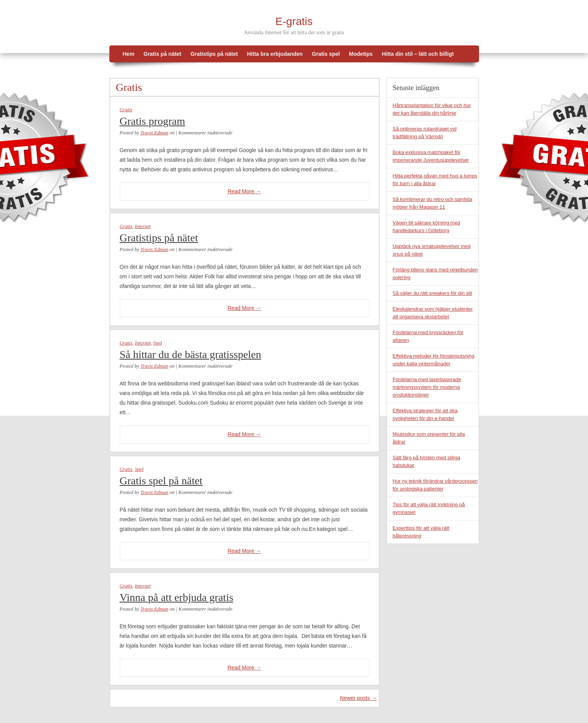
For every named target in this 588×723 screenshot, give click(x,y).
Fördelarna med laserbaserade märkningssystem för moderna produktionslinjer (427, 387)
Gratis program (152, 121)
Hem (129, 54)
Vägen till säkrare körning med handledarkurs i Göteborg (427, 227)
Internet (143, 226)
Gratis (126, 110)
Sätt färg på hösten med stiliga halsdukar (427, 461)
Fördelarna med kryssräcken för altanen (428, 336)
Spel (157, 343)
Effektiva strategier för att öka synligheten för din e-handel (425, 414)
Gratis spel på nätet (161, 481)
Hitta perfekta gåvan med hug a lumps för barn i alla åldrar (435, 180)
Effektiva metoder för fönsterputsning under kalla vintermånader (434, 360)
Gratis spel (326, 54)
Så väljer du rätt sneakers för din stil (433, 293)
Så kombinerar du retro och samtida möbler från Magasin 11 (433, 203)
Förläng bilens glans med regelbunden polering (435, 274)
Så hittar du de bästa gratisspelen (191, 354)
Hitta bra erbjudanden (275, 54)
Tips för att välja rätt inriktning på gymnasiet (429, 508)
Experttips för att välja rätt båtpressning (421, 532)
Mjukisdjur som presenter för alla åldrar (429, 438)
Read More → (244, 191)
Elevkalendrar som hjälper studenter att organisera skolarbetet (433, 313)
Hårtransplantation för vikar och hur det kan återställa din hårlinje (432, 109)
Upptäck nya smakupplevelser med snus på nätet (432, 250)
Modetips (361, 54)
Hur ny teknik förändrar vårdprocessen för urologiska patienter (435, 485)
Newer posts (358, 698)
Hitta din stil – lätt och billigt (418, 54)
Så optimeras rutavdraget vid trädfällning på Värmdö (425, 133)
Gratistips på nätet (214, 54)
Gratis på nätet (162, 54)
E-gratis (294, 21)
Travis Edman (155, 133)
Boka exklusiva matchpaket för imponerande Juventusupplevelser (431, 156)
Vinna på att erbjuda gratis (177, 597)
